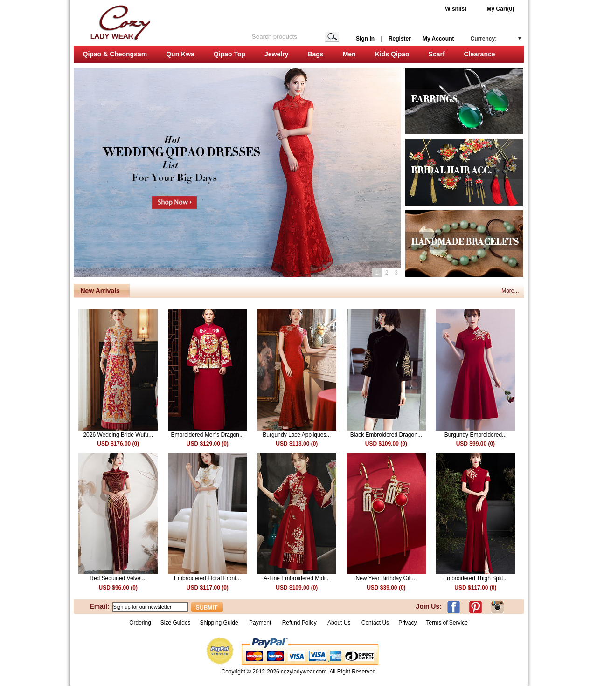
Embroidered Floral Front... (207, 578)
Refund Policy (299, 623)
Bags (315, 54)
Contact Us (375, 623)
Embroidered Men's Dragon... (208, 435)
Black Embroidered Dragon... (386, 435)
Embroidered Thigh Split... (476, 578)
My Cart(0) (501, 9)
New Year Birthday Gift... (386, 578)
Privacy (407, 623)
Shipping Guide (219, 623)
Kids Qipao (392, 54)
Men (349, 54)
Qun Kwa (180, 54)
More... (510, 291)
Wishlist (456, 9)
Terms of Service (447, 623)
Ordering (140, 623)
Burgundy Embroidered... (476, 435)
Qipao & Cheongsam (115, 54)
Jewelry (276, 54)
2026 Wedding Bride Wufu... (118, 435)
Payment (260, 623)
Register (400, 39)
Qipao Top (229, 54)
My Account (438, 39)
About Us (340, 623)
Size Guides (176, 623)
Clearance (480, 54)
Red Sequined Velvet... (118, 578)
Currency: (484, 39)
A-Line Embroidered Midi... (297, 578)
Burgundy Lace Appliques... (297, 435)
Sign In (365, 39)
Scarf (437, 54)
